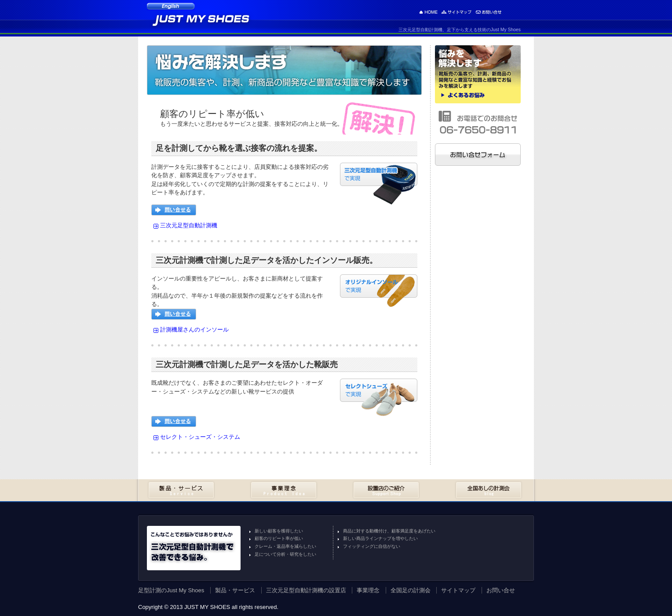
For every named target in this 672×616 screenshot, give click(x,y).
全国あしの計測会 (489, 490)
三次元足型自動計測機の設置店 (306, 590)
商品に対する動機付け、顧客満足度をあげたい (389, 531)
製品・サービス (181, 490)
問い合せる (174, 210)
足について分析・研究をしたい (285, 554)
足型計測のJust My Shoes (428, 12)
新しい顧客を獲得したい (279, 531)
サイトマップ (457, 12)
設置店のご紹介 (386, 490)
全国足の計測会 (411, 590)
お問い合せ (489, 12)
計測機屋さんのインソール (194, 330)
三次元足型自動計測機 (189, 225)
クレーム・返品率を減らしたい (285, 546)
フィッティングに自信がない (372, 546)
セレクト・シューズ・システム (200, 437)
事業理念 (284, 490)
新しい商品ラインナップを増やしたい (380, 538)
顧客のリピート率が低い (279, 538)
